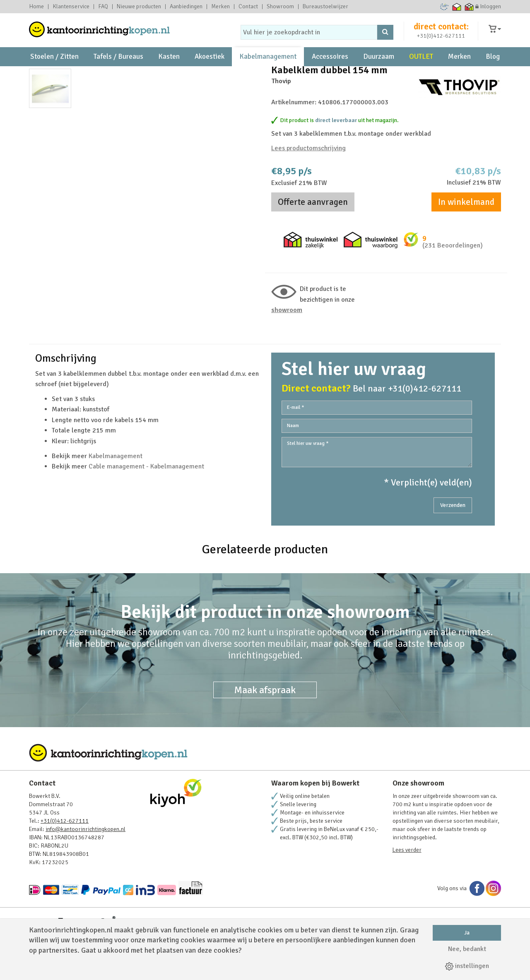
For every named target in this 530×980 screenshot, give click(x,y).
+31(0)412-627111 (441, 40)
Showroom (280, 7)
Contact (248, 7)
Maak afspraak (265, 731)
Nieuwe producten (139, 7)
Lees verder (407, 891)
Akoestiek (210, 66)
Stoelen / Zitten (54, 66)
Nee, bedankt (467, 949)
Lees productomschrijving (308, 186)
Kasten (169, 66)
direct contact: (441, 31)
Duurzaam (379, 66)
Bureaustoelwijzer (325, 7)
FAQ (103, 7)
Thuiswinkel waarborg (457, 7)
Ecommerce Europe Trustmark (444, 7)
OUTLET (421, 66)
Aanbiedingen (186, 7)
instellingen (467, 966)
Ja (467, 933)
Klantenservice (71, 7)
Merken (220, 7)
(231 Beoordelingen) (453, 283)
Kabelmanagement (268, 66)
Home (36, 7)
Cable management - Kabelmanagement (146, 508)
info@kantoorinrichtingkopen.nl (86, 870)
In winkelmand (466, 240)
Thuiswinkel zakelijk (469, 7)
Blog (493, 66)
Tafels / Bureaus (118, 66)
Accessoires (330, 66)
